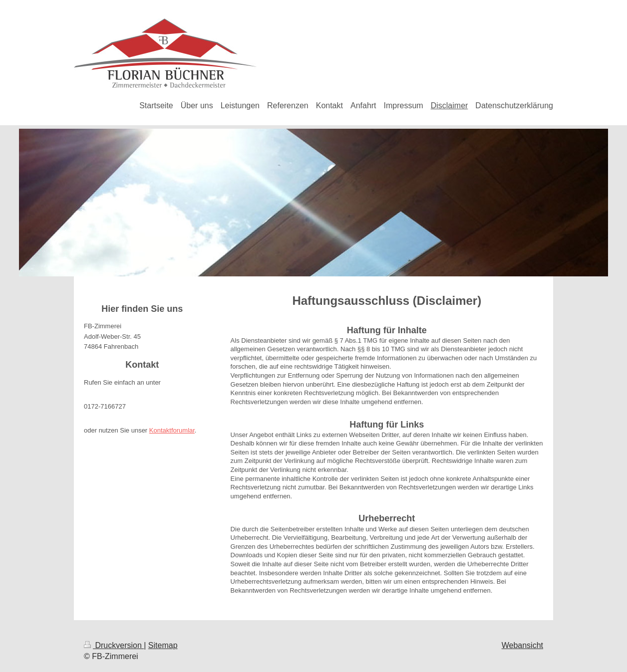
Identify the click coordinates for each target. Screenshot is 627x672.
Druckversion (114, 645)
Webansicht (522, 645)
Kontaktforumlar (172, 430)
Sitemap (163, 645)
